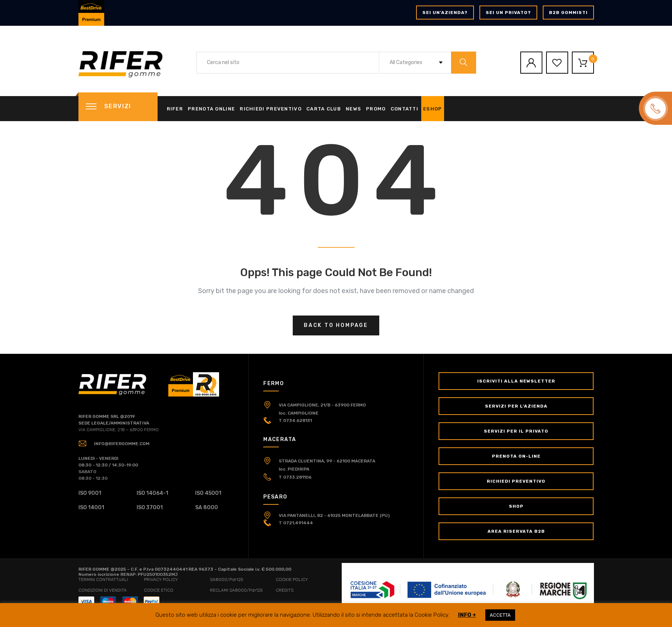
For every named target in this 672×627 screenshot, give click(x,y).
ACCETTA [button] (500, 615)
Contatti (404, 109)
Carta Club (324, 109)
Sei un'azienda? (445, 13)
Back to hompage (336, 325)
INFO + (467, 615)
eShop (433, 109)
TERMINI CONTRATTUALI (103, 580)
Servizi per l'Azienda (516, 406)
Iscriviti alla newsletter (516, 381)
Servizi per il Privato (516, 431)
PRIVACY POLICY (161, 580)
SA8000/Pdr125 (226, 580)
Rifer (175, 109)
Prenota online (211, 109)
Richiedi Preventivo (271, 109)
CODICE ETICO (159, 590)
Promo (376, 109)
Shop (516, 506)
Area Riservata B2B (516, 531)
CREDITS (285, 590)
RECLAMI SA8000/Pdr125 (236, 590)
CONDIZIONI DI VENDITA (103, 590)
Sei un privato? (508, 13)
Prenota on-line (516, 456)
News (353, 109)
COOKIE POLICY (292, 580)
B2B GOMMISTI (568, 13)
